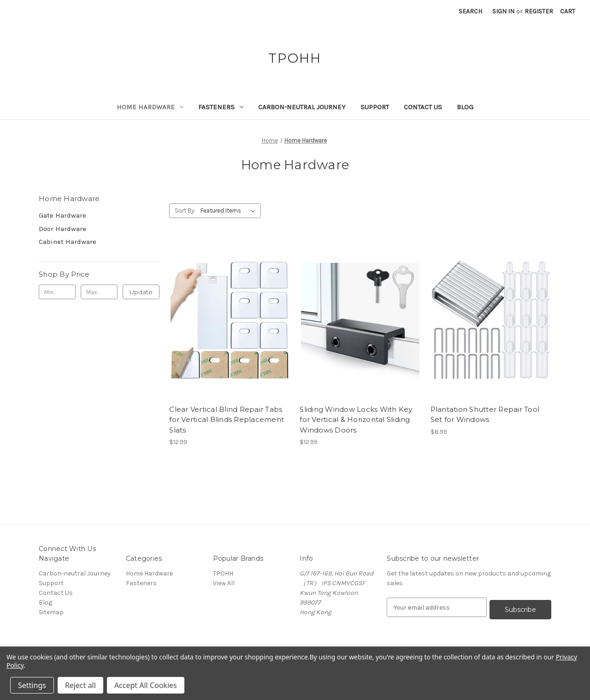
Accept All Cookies (146, 685)
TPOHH (223, 573)
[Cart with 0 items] (568, 11)
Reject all (80, 685)
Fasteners (221, 107)
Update (141, 292)
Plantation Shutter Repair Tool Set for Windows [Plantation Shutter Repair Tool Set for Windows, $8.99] (485, 415)
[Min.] (57, 292)
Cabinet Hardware (68, 242)
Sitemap (51, 612)
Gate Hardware (62, 215)
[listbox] (230, 211)
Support (375, 107)
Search (470, 11)
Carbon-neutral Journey (302, 107)
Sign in (503, 11)
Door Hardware (62, 229)
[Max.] (99, 292)
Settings (32, 685)
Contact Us (423, 107)
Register (539, 11)
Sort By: (185, 211)
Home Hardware (150, 107)
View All (224, 583)
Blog (465, 107)
